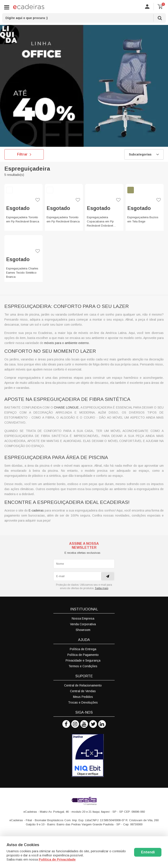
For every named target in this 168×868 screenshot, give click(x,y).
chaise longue (66, 407)
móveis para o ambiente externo (66, 343)
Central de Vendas (83, 691)
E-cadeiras (36, 510)
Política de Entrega (83, 649)
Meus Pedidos (83, 697)
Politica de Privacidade (57, 859)
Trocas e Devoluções (83, 702)
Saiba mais (102, 588)
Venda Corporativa (83, 624)
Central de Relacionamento (83, 685)
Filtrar (24, 154)
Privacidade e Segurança (83, 660)
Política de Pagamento (83, 655)
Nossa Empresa (83, 618)
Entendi (148, 852)
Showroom (83, 630)
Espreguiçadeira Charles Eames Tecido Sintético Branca (22, 273)
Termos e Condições (83, 666)
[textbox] (84, 18)
